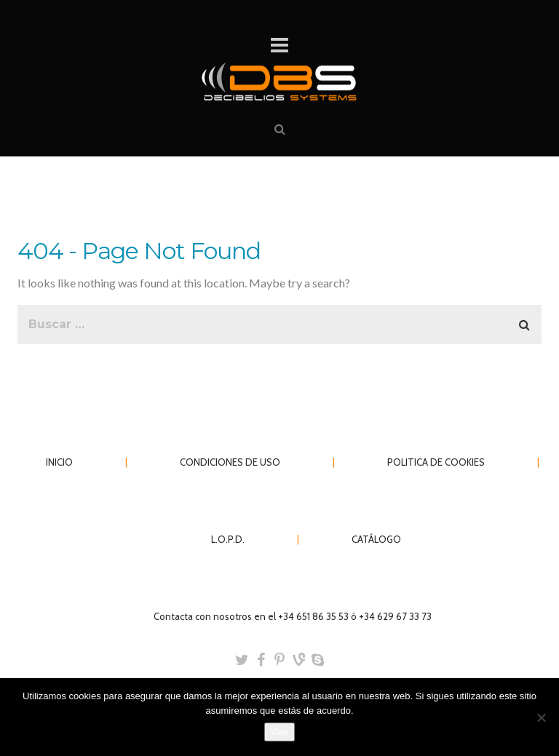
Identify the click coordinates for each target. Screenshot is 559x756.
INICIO (59, 462)
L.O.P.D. (228, 539)
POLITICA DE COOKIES (436, 462)
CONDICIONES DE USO (230, 462)
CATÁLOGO (376, 539)
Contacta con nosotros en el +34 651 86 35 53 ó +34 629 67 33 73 (293, 616)
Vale (279, 732)
